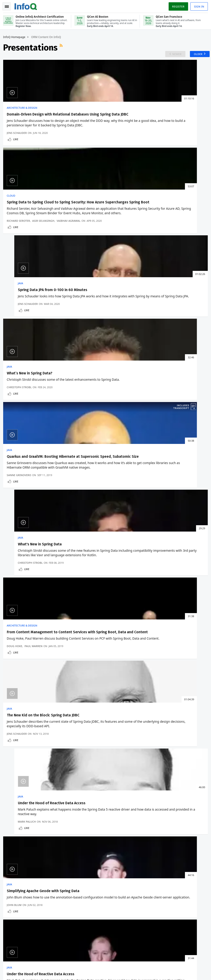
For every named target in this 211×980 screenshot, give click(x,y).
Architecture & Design (23, 111)
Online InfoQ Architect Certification (125, 778)
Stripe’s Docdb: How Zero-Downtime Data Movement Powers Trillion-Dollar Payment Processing (115, 606)
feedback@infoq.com (18, 958)
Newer (172, 55)
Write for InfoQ (17, 805)
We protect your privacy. (23, 745)
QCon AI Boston (127, 793)
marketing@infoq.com (19, 971)
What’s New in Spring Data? (31, 241)
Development (21, 562)
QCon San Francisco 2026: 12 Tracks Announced (34, 575)
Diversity (13, 849)
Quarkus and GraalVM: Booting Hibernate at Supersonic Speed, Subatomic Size (103, 245)
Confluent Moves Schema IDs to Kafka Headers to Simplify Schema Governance (114, 575)
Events (11, 798)
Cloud (81, 111)
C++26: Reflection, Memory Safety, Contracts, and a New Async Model (41, 608)
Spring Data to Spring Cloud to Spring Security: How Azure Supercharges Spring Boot (102, 122)
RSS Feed (63, 47)
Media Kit (13, 834)
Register (177, 5)
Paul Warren (35, 394)
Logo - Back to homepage (27, 5)
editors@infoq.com (108, 958)
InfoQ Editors (16, 813)
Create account (18, 776)
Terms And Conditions (177, 965)
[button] (43, 736)
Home (11, 769)
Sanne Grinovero (89, 287)
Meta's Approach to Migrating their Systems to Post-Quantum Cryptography (117, 589)
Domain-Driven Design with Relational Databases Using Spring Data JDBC (31, 122)
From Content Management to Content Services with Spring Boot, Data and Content (34, 362)
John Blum (16, 501)
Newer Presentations (26, 526)
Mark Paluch (155, 394)
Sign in (198, 5)
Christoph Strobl (21, 287)
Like (17, 176)
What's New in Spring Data (167, 241)
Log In (12, 783)
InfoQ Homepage (16, 36)
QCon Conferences (19, 791)
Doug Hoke (16, 394)
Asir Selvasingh (113, 163)
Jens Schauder (18, 170)
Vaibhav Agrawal (88, 166)
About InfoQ (15, 820)
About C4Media (17, 827)
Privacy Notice (151, 965)
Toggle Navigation (9, 5)
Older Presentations (185, 526)
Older (195, 55)
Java (148, 111)
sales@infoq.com (61, 958)
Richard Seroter (88, 163)
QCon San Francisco (130, 822)
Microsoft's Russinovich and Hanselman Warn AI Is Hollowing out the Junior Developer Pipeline (37, 591)
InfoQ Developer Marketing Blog (29, 842)
